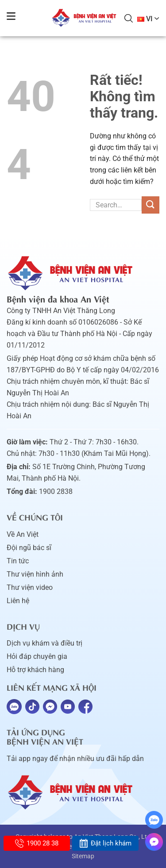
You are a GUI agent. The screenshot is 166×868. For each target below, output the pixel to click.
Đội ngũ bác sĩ (29, 548)
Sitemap (83, 856)
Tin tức (18, 561)
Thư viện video (30, 587)
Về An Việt (23, 534)
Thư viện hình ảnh (35, 574)
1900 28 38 (37, 843)
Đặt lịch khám (105, 843)
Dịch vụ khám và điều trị (44, 643)
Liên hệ (18, 601)
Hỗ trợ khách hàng (35, 670)
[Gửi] (151, 205)
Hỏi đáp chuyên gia (37, 656)
